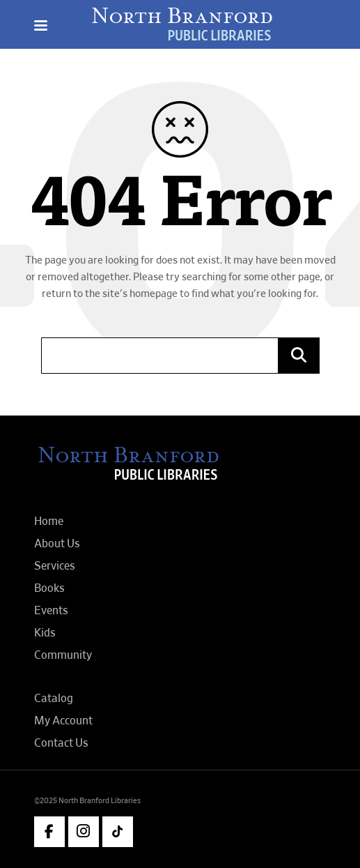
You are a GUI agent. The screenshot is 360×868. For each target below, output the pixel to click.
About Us (57, 544)
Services (55, 566)
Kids (45, 633)
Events (51, 611)
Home (49, 521)
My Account (63, 721)
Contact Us (61, 743)
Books (49, 588)
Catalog (54, 699)
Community (63, 655)
